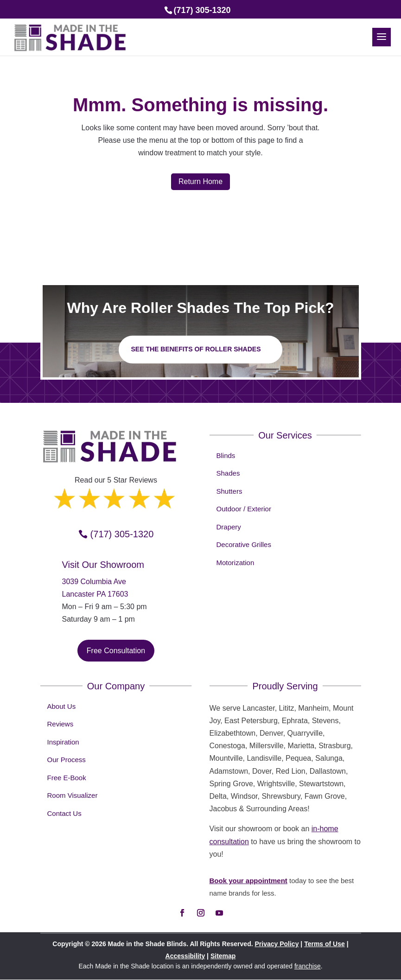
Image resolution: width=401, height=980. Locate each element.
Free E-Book (67, 778)
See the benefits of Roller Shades (196, 349)
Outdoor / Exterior (244, 509)
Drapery (229, 527)
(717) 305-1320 (122, 534)
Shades (228, 473)
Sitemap (223, 956)
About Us (62, 706)
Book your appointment (248, 881)
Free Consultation (116, 651)
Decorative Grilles (244, 544)
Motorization (236, 563)
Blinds (226, 455)
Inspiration (63, 742)
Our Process (67, 760)
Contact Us (64, 813)
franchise (308, 966)
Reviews (60, 724)
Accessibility (185, 956)
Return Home (200, 181)
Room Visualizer (73, 795)
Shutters (229, 491)
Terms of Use (325, 944)
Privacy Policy (277, 944)
